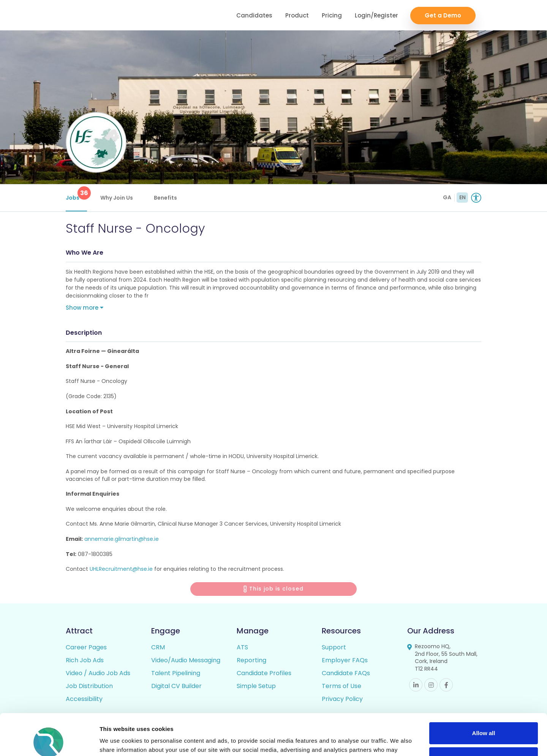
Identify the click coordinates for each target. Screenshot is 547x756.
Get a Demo (443, 15)
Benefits (165, 198)
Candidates (254, 15)
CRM (158, 647)
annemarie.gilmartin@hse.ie (122, 539)
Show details (117, 741)
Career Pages (86, 647)
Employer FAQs (345, 660)
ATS (242, 647)
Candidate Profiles (264, 673)
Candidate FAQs (346, 673)
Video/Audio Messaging (186, 660)
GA (447, 197)
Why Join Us (117, 198)
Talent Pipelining (176, 673)
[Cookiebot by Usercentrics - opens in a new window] (49, 741)
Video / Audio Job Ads (98, 673)
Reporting (251, 660)
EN (462, 197)
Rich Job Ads (85, 660)
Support (334, 647)
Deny (484, 719)
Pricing (332, 15)
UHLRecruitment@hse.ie (121, 569)
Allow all (484, 694)
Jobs (76, 194)
